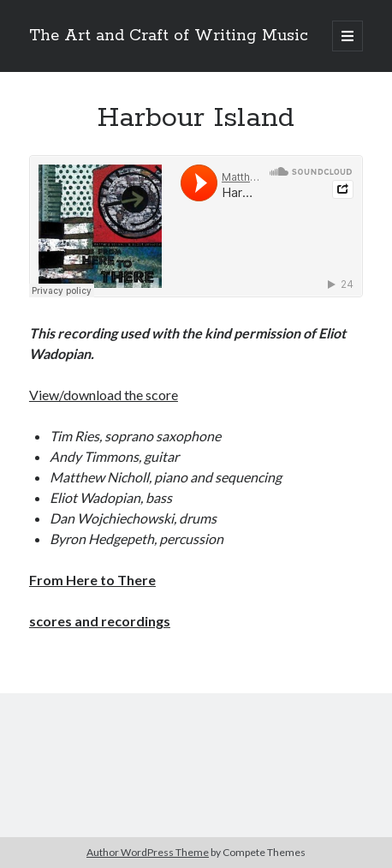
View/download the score (104, 395)
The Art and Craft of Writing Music (169, 36)
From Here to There (92, 580)
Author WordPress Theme (148, 852)
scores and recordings (100, 621)
